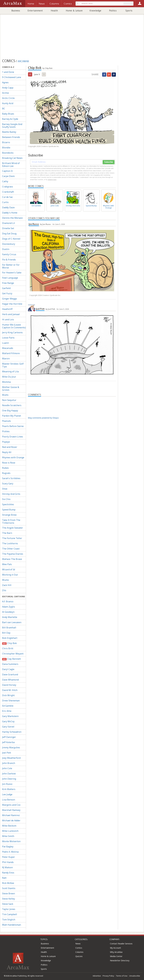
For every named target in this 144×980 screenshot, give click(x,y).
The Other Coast (11, 549)
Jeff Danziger (9, 737)
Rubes (5, 468)
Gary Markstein (10, 716)
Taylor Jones (9, 909)
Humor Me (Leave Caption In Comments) (14, 326)
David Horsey (9, 685)
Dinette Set (8, 228)
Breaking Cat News (12, 158)
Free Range (8, 283)
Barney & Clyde (10, 119)
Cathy (5, 181)
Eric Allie (7, 711)
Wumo (5, 580)
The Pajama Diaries (13, 554)
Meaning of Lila (10, 371)
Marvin (6, 359)
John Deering (9, 779)
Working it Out (10, 575)
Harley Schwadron (12, 732)
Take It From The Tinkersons (11, 521)
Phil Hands (8, 862)
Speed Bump (9, 510)
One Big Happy (10, 411)
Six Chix (6, 499)
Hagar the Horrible (12, 304)
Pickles (6, 431)
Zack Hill (7, 585)
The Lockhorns (10, 543)
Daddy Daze (8, 207)
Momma (6, 382)
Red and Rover (10, 447)
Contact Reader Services (121, 944)
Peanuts (6, 421)
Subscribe (109, 162)
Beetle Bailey (9, 132)
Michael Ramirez (11, 815)
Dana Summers (10, 664)
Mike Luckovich (10, 831)
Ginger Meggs (9, 299)
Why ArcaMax (116, 952)
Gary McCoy (8, 721)
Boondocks (8, 153)
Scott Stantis (9, 888)
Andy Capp (8, 88)
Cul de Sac (7, 197)
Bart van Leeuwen (12, 622)
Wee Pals (7, 564)
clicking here (52, 180)
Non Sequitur (9, 400)
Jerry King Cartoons (12, 332)
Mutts (5, 395)
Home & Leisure (74, 11)
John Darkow (9, 774)
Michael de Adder (11, 820)
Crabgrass (8, 187)
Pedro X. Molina (10, 852)
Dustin (6, 249)
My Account (115, 948)
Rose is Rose (9, 463)
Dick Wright (8, 695)
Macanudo (8, 348)
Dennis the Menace (12, 218)
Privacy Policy (108, 976)
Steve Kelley (9, 899)
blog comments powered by (43, 418)
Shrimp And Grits (11, 494)
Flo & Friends (9, 260)
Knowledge (95, 11)
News (78, 944)
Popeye (6, 442)
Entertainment (35, 11)
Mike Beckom (9, 826)
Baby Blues (8, 114)
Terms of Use (122, 976)
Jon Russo (7, 784)
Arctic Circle (8, 98)
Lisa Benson (9, 800)
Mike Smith (8, 836)
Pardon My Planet (12, 416)
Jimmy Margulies (11, 747)
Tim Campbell (10, 914)
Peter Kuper (9, 857)
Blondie (6, 148)
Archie (5, 93)
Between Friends (11, 137)
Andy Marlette (10, 617)
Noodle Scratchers (12, 405)
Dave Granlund (10, 674)
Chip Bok (9, 643)
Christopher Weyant (13, 654)
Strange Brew (9, 515)
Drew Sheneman (11, 701)
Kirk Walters (9, 789)
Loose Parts (8, 338)
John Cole (7, 768)
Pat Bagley (8, 847)
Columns (79, 952)
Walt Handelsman (12, 925)
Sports (129, 11)
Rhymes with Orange (13, 457)
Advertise (97, 976)
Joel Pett (7, 753)
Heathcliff (7, 309)
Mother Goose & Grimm (11, 389)
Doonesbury (9, 244)
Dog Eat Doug (9, 234)
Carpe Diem (8, 176)
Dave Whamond (10, 680)
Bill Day (6, 633)
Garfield (6, 288)
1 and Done (8, 72)
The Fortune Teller (12, 538)
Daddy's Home (10, 213)
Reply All (7, 452)
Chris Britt (8, 648)
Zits (4, 590)
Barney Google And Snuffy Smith (12, 126)
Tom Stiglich (9, 920)
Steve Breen (9, 893)
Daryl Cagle (8, 669)
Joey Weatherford (11, 758)
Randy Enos (8, 873)
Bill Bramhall (9, 628)
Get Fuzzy (7, 293)
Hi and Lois (8, 319)
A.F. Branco (8, 601)
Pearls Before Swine (13, 426)
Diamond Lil (9, 223)
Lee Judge (7, 794)
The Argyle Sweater (13, 528)
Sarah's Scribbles (11, 478)
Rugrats (6, 473)
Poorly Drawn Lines (13, 437)
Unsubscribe (135, 976)
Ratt (4, 878)
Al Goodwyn (8, 612)
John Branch (9, 763)
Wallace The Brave (12, 559)
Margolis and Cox (11, 805)
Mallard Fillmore (11, 353)
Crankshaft (8, 192)
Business (16, 11)
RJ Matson (7, 867)
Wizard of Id (9, 569)
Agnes (5, 82)
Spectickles (8, 504)
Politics (113, 11)
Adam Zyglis (9, 607)
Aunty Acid (8, 103)
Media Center (116, 956)
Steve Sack (8, 904)
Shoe (5, 489)
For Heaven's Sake (12, 273)
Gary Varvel (8, 727)
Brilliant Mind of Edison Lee (11, 165)
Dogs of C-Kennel (11, 239)
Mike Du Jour (9, 377)
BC (4, 109)
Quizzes (79, 956)
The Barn (7, 533)
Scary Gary (8, 484)
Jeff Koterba (8, 742)
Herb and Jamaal (11, 314)
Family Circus (9, 254)
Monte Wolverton (11, 841)
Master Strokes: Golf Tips (13, 365)
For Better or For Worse (11, 266)
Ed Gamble (8, 706)
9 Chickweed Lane (12, 77)
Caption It (7, 171)
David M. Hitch (10, 690)
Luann (5, 343)
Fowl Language (10, 278)
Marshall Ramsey (11, 810)
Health (54, 11)
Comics (79, 948)
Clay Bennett (11, 659)
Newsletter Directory (120, 960)
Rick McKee (8, 883)
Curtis (5, 202)
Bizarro (6, 142)
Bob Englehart (10, 638)
